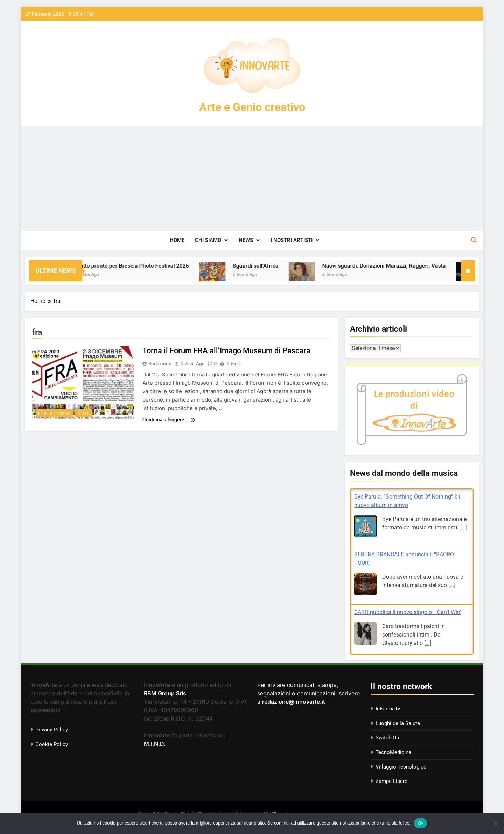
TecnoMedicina (393, 752)
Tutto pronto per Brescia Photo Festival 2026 (143, 266)
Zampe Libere (391, 781)
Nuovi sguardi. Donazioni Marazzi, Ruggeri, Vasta (395, 266)
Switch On (387, 738)
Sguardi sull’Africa (266, 266)
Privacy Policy (52, 730)
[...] (464, 527)
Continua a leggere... (169, 419)
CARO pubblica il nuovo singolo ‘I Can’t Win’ (408, 612)
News (246, 240)
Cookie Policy (52, 744)
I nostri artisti (292, 240)
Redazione (160, 363)
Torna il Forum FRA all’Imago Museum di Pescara (226, 351)
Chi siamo (208, 240)
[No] (495, 823)
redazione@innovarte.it (294, 702)
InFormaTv (388, 709)
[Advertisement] (252, 178)
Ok (421, 823)
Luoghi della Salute (398, 723)
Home (177, 240)
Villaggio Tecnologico (401, 767)
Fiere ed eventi (54, 413)
